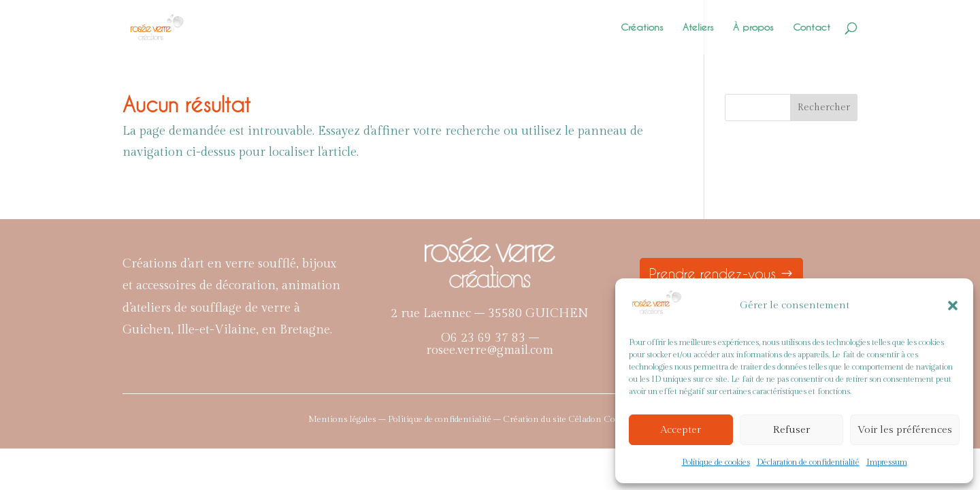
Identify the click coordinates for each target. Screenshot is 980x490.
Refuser (791, 430)
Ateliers (698, 28)
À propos (753, 28)
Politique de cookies (716, 462)
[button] (953, 306)
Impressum (887, 462)
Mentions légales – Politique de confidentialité (400, 419)
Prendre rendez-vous (713, 274)
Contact (812, 28)
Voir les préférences (905, 430)
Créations (642, 28)
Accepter (681, 430)
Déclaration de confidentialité (808, 462)
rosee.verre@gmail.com (490, 350)
